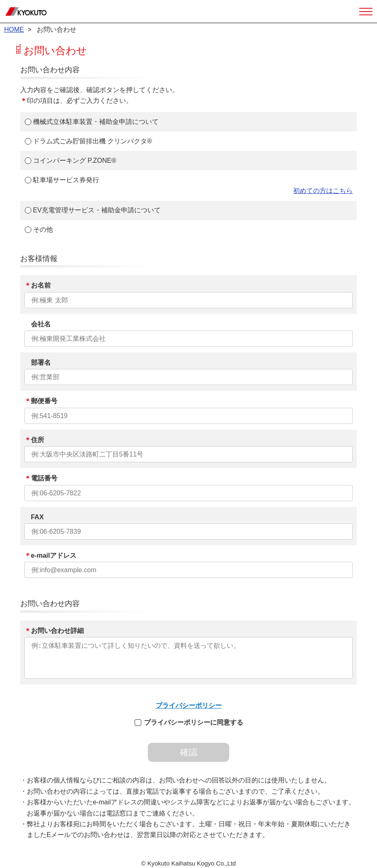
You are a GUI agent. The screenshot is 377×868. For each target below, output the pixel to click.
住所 (34, 440)
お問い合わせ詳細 (54, 631)
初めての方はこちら (323, 191)
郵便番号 (41, 401)
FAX (34, 517)
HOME (14, 30)
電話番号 (41, 478)
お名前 (38, 285)
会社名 (38, 324)
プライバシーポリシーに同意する (194, 722)
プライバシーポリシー (189, 705)
